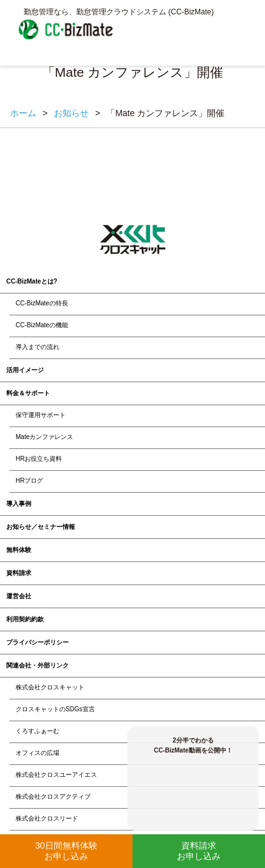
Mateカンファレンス (44, 437)
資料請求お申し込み (199, 851)
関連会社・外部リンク (37, 665)
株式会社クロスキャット (50, 687)
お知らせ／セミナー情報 (41, 527)
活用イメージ (25, 370)
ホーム (23, 113)
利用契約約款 (25, 619)
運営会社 (19, 596)
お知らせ (71, 113)
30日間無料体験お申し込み (66, 851)
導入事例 (19, 504)
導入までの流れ (37, 347)
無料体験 (19, 550)
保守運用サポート (41, 415)
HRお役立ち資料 (39, 459)
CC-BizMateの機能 (42, 325)
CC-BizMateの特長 (42, 303)
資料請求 (19, 573)
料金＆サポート (28, 393)
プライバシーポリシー (37, 642)
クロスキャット (133, 240)
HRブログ (29, 481)
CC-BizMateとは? (32, 281)
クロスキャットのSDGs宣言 (55, 709)
